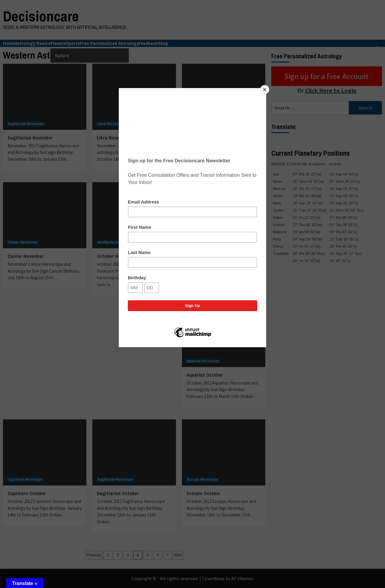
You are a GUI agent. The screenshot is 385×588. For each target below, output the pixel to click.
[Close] (265, 90)
